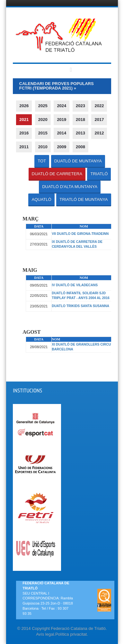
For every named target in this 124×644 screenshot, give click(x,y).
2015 (43, 133)
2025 (43, 106)
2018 (80, 120)
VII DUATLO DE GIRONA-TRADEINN (80, 234)
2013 (80, 133)
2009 (62, 147)
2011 (24, 147)
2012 (99, 133)
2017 (99, 120)
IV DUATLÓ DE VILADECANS (75, 285)
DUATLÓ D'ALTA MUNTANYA (70, 187)
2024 (62, 106)
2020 (43, 120)
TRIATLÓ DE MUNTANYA (84, 199)
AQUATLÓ (41, 199)
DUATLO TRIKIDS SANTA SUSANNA (80, 306)
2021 (24, 120)
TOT (42, 161)
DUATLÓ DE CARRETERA (57, 174)
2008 (80, 147)
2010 (43, 147)
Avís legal (45, 634)
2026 (24, 106)
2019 (62, 120)
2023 (80, 106)
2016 (24, 133)
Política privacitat (71, 634)
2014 (62, 133)
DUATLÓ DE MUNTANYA (78, 161)
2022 (99, 106)
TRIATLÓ (99, 174)
